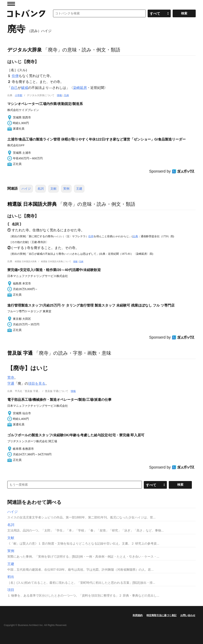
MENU (11, 4)
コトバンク (26, 13)
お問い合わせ (188, 615)
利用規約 (138, 615)
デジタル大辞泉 (25, 50)
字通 (11, 384)
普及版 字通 (20, 353)
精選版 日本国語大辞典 (32, 204)
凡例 (66, 95)
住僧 (15, 76)
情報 (59, 95)
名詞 (41, 189)
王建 (79, 189)
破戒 (25, 88)
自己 (14, 88)
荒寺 (11, 378)
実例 (66, 189)
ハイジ (26, 189)
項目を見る (37, 384)
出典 (135, 236)
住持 (91, 236)
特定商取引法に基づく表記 (161, 615)
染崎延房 (80, 88)
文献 (53, 189)
